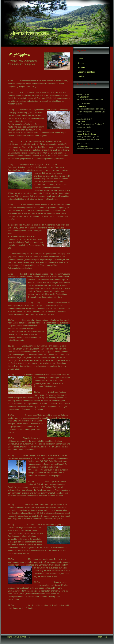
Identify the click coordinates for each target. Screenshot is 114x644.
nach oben (102, 637)
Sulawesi (82, 106)
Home (81, 59)
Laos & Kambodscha (87, 134)
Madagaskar (83, 97)
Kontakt (81, 76)
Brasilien (82, 122)
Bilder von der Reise (87, 72)
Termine (81, 67)
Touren (81, 63)
